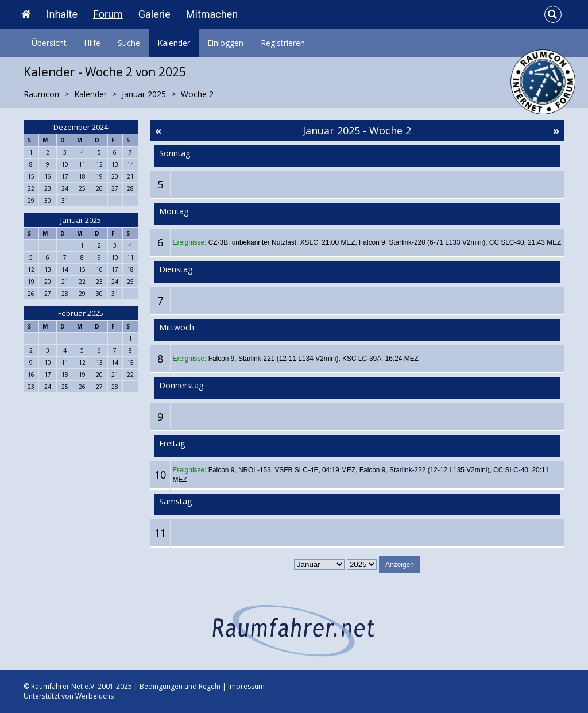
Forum (108, 14)
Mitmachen (212, 14)
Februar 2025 (81, 313)
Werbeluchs (94, 696)
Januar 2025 (81, 220)
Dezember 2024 (81, 127)
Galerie (154, 14)
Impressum (246, 686)
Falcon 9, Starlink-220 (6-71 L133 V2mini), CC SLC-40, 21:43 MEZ (460, 242)
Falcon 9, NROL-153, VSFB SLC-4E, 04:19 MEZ (282, 470)
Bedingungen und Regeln (180, 686)
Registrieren (283, 43)
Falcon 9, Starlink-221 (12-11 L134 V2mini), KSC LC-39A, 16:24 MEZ (314, 359)
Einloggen (225, 43)
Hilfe (92, 43)
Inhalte (62, 14)
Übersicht (49, 43)
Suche (129, 43)
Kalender (174, 43)
